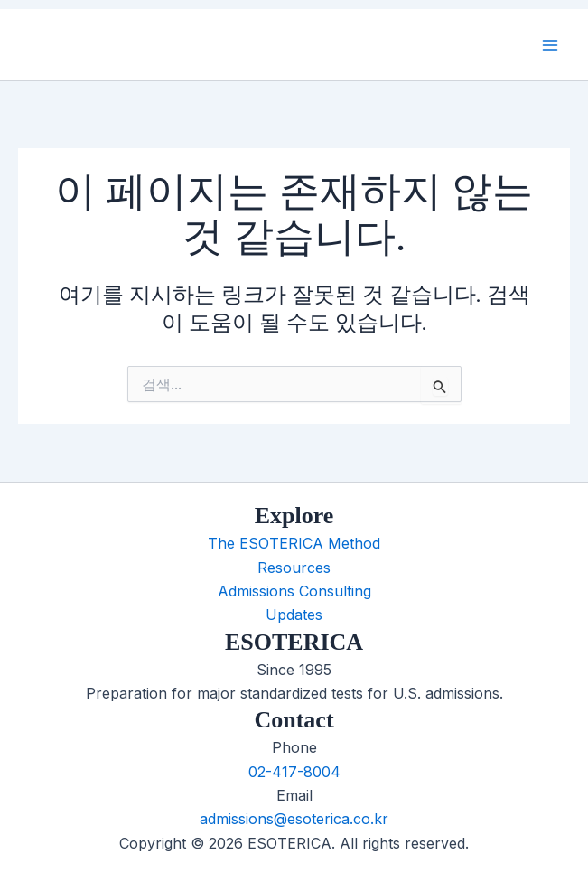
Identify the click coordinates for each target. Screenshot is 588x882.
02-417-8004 (294, 772)
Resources (294, 568)
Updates (294, 615)
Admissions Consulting (294, 591)
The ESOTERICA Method (294, 543)
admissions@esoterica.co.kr (294, 819)
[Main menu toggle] (550, 45)
